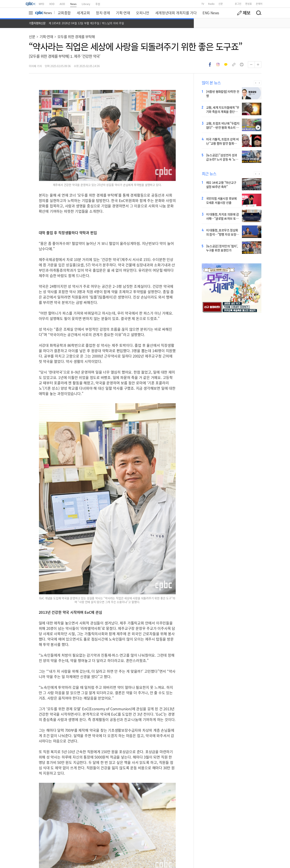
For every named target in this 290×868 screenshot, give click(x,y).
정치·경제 (103, 13)
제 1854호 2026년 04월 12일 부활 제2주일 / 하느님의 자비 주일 (86, 23)
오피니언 (143, 13)
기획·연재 (123, 13)
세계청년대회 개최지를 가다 (176, 13)
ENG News (211, 13)
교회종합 (64, 13)
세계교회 (83, 13)
